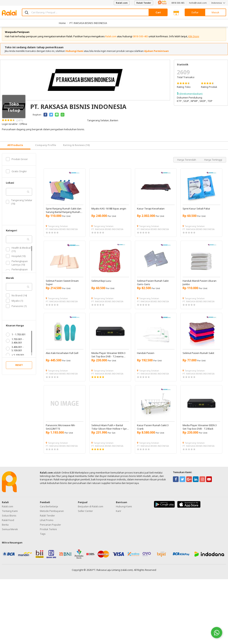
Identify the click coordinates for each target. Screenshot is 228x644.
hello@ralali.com (198, 3)
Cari (158, 12)
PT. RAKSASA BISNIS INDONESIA (88, 23)
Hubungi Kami (74, 55)
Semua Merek (10, 533)
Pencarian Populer (50, 528)
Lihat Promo (47, 524)
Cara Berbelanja (49, 510)
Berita (5, 528)
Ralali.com (122, 3)
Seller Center (85, 515)
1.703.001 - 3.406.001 (15, 344)
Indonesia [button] (219, 3)
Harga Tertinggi (213, 163)
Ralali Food (8, 524)
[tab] (15, 149)
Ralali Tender (144, 3)
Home (62, 23)
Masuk (215, 12)
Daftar (195, 12)
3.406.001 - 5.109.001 (15, 352)
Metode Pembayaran (52, 515)
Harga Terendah (187, 163)
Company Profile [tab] (46, 149)
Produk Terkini (48, 533)
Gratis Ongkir (16, 175)
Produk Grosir (17, 163)
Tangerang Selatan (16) (19, 205)
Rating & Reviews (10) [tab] (76, 149)
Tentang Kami (10, 515)
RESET (19, 369)
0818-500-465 (178, 3)
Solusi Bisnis (9, 519)
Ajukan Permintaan (156, 55)
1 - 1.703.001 (16, 338)
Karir (119, 515)
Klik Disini (194, 40)
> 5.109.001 (15, 358)
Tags (43, 537)
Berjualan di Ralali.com (91, 510)
